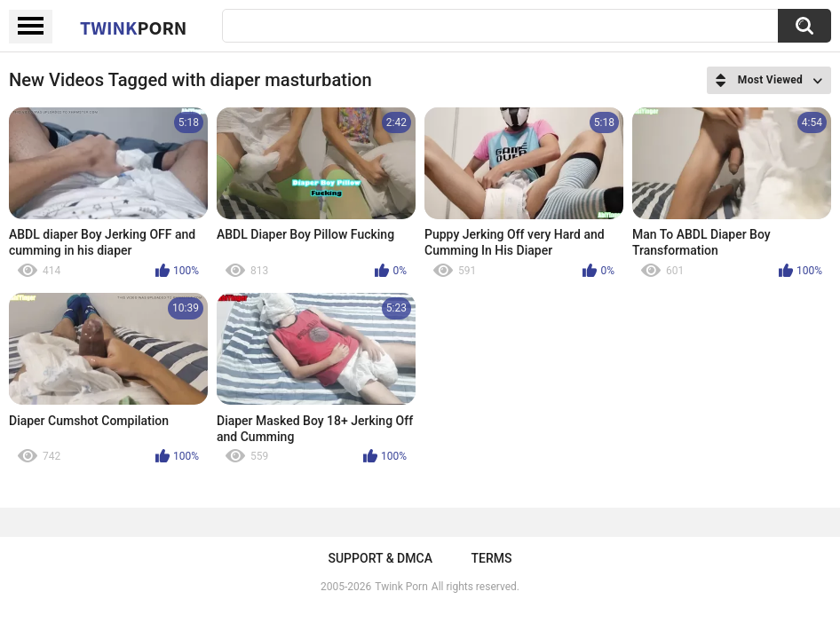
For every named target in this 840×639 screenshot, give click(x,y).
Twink (133, 28)
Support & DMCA (380, 558)
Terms (492, 558)
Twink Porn (401, 587)
